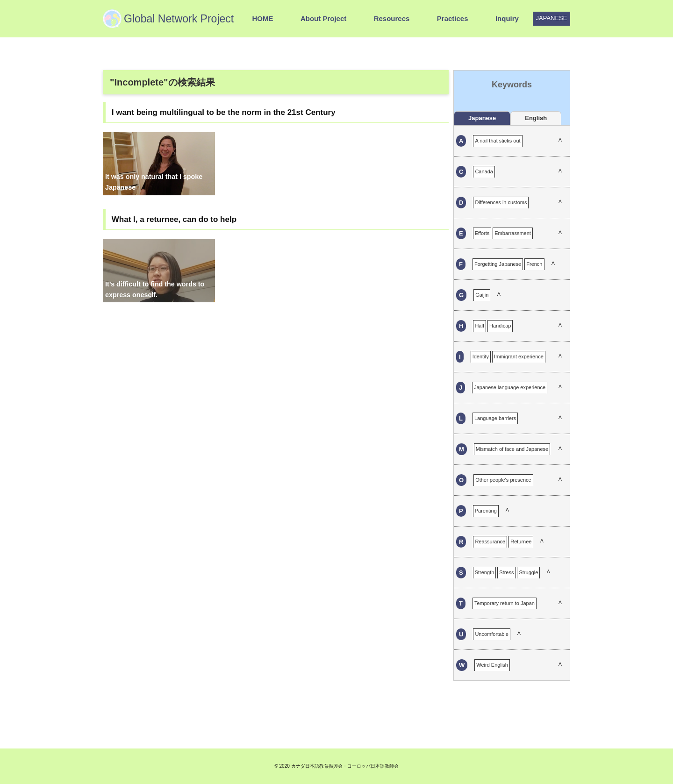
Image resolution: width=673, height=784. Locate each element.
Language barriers (495, 418)
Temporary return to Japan (505, 603)
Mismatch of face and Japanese (512, 449)
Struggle (528, 572)
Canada (484, 171)
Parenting (486, 511)
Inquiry (507, 18)
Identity (481, 356)
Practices (453, 18)
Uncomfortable (492, 634)
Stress (506, 572)
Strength (485, 572)
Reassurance (490, 542)
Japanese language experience (510, 387)
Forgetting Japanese (498, 264)
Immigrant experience (519, 356)
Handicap (500, 326)
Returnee (521, 542)
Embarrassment (513, 233)
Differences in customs (501, 202)
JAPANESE (552, 18)
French (534, 264)
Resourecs (392, 18)
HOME (262, 18)
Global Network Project (179, 19)
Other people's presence (503, 480)
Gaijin (482, 295)
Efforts (482, 233)
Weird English (492, 665)
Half (480, 326)
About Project (323, 18)
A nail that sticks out (498, 141)
